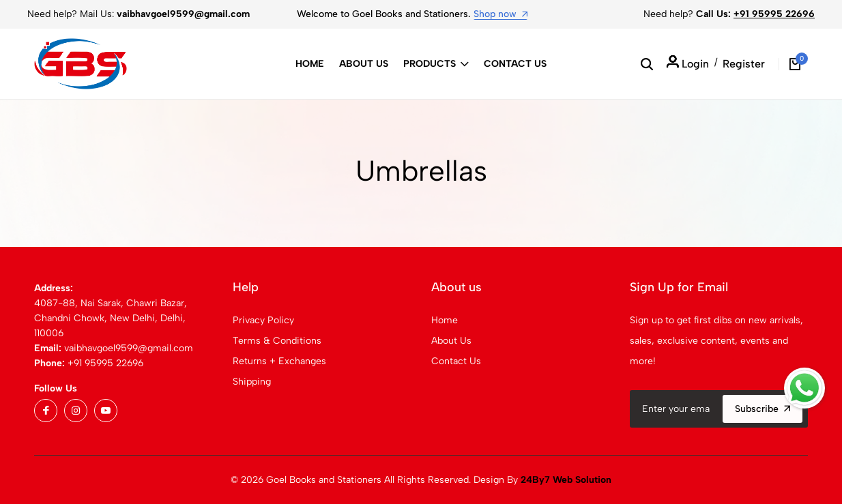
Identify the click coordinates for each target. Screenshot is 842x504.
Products (436, 64)
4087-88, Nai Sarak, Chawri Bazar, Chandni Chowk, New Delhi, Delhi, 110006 (111, 318)
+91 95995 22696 (774, 14)
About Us (364, 64)
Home (310, 64)
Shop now (500, 14)
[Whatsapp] (804, 388)
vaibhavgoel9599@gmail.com (129, 348)
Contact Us (515, 64)
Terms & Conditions (277, 341)
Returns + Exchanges (279, 361)
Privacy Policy (263, 320)
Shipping (252, 382)
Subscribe (763, 409)
